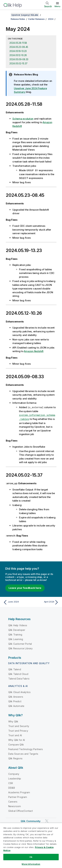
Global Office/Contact (21, 810)
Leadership (15, 778)
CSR (11, 782)
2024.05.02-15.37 (18, 63)
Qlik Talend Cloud (18, 673)
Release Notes (18, 19)
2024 (51, 19)
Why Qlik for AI (17, 739)
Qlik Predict (15, 701)
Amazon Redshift (34, 351)
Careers (13, 801)
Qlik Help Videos (18, 625)
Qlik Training (15, 634)
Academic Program (19, 792)
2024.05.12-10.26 (18, 55)
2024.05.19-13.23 (18, 51)
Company (14, 773)
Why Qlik (13, 721)
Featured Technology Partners (26, 749)
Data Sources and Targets (23, 753)
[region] (31, 845)
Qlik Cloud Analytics (19, 691)
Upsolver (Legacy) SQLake (25, 15)
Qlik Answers (16, 696)
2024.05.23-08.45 (19, 47)
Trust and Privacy (18, 730)
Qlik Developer (17, 629)
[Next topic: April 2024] (46, 602)
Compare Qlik (16, 744)
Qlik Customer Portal (20, 643)
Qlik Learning (16, 639)
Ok (31, 857)
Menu (57, 6)
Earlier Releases (36, 19)
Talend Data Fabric (19, 678)
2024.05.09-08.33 (19, 59)
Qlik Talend (15, 669)
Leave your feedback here (25, 587)
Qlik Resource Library (20, 648)
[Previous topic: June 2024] (16, 602)
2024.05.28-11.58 (18, 43)
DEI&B (12, 787)
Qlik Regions (15, 758)
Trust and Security (19, 725)
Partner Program (18, 796)
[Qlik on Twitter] (47, 820)
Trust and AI (15, 735)
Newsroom (15, 806)
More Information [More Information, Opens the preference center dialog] (31, 864)
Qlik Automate (16, 705)
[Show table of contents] (7, 15)
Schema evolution (23, 119)
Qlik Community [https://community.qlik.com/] (31, 820)
